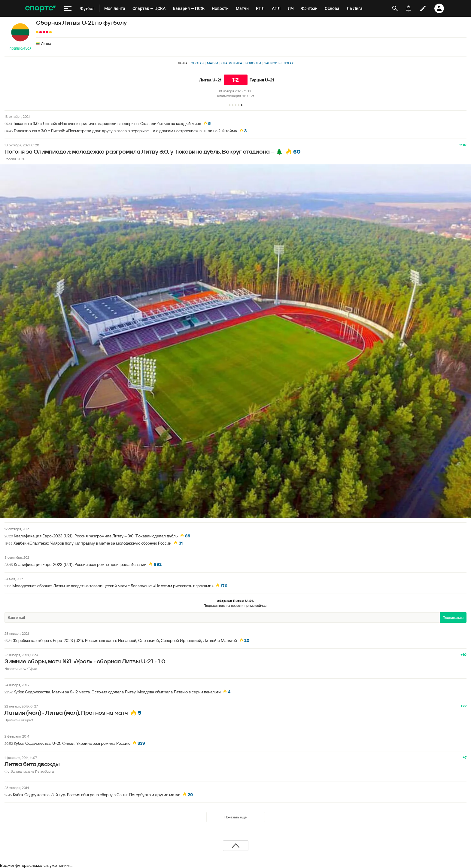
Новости (253, 63)
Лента (183, 63)
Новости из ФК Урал (21, 669)
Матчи (213, 63)
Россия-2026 (15, 159)
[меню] (68, 8)
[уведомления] (409, 8)
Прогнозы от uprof (19, 720)
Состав (197, 63)
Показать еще (235, 817)
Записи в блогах (279, 63)
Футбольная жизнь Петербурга (29, 771)
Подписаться (20, 49)
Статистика (232, 63)
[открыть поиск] (395, 8)
